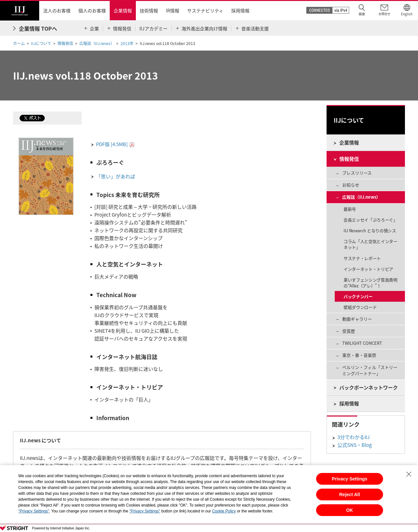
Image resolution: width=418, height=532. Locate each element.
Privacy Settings (350, 479)
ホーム (19, 43)
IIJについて (41, 43)
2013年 (127, 43)
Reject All (350, 494)
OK (350, 510)
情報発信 (65, 43)
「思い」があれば (116, 176)
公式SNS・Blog (354, 445)
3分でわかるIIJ (354, 437)
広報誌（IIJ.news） (97, 43)
